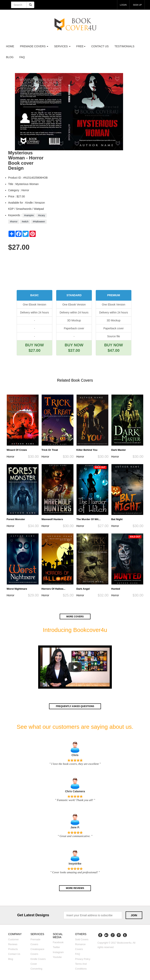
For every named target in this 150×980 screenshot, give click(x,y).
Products (13, 950)
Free (81, 46)
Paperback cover (74, 328)
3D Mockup (74, 320)
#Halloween (39, 222)
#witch (25, 222)
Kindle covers (38, 960)
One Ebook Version (35, 305)
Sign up (137, 5)
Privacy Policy (83, 960)
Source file (114, 336)
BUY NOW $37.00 (74, 348)
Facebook (58, 943)
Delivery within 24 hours (35, 312)
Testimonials (125, 46)
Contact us (100, 46)
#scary (41, 215)
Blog (10, 57)
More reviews (75, 888)
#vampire (29, 215)
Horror (10, 457)
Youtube (57, 958)
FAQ (22, 57)
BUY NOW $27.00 (34, 348)
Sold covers (82, 940)
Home (10, 46)
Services (62, 46)
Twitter (56, 948)
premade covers (34, 46)
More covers (75, 616)
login (121, 5)
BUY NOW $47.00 (114, 348)
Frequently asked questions (75, 706)
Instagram (58, 953)
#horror (14, 222)
